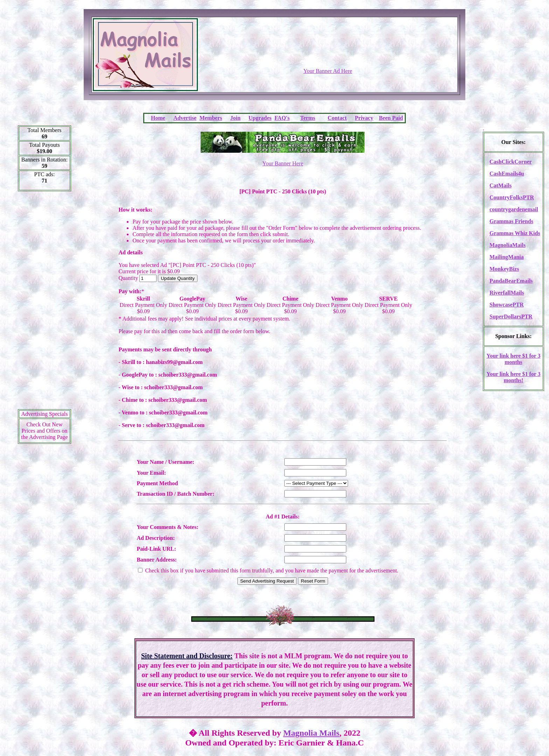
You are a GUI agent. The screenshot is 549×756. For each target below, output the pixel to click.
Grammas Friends (511, 221)
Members (211, 118)
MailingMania (507, 257)
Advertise (185, 118)
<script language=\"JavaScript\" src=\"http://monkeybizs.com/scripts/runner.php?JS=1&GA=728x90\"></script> (328, 51)
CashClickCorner (511, 162)
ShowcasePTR (507, 305)
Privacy (364, 118)
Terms (308, 118)
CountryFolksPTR (512, 197)
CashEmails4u (507, 174)
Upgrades (260, 118)
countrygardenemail (514, 209)
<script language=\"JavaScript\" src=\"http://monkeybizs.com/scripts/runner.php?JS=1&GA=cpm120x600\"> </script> (44, 303)
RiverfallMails (507, 293)
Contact (337, 118)
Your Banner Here (283, 163)
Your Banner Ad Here (328, 71)
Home (158, 118)
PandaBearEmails (511, 281)
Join (235, 118)
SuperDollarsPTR (511, 317)
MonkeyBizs (504, 269)
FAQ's (282, 118)
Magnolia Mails (311, 733)
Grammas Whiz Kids (515, 233)
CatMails (501, 185)
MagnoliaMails (508, 245)
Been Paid (391, 118)
